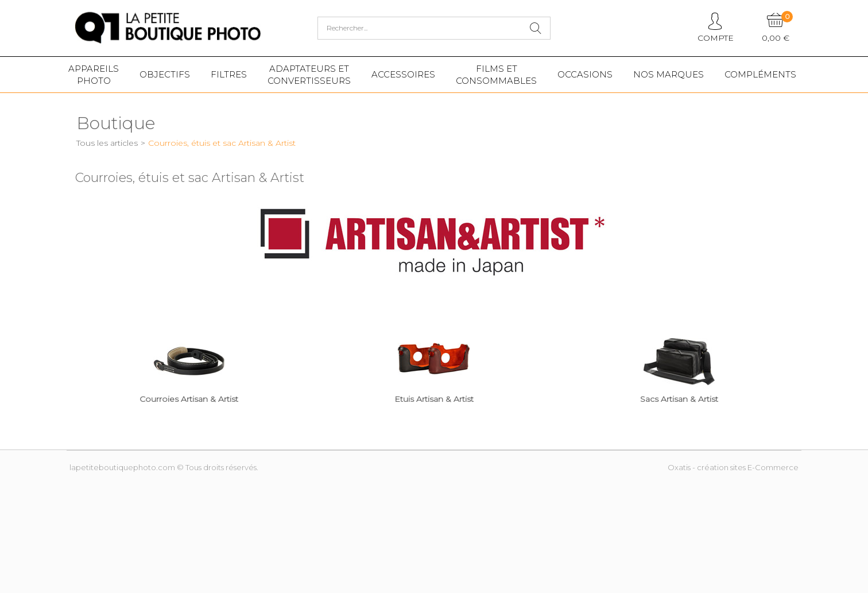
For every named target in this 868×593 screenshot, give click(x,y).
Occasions (585, 74)
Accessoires (403, 74)
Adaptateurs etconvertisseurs (309, 75)
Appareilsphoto (94, 75)
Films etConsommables (496, 75)
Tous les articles (107, 143)
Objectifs (165, 74)
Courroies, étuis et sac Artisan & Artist (222, 143)
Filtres (229, 74)
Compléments (760, 74)
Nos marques (669, 74)
